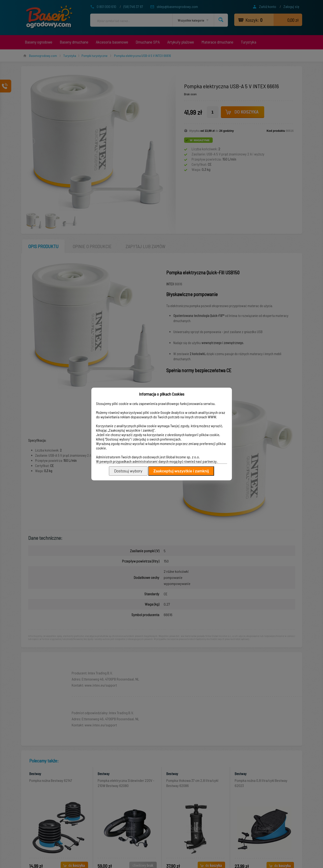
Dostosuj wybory (128, 471)
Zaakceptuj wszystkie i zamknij (181, 471)
